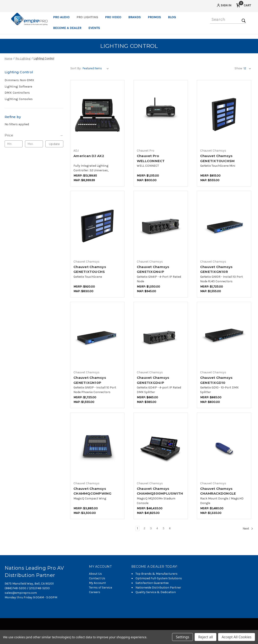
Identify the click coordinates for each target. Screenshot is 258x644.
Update (54, 144)
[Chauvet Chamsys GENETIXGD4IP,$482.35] (161, 336)
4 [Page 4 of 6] (157, 528)
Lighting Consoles (19, 99)
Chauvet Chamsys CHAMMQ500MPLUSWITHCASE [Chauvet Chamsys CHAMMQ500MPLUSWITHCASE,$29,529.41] (160, 494)
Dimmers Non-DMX (19, 80)
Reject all (206, 637)
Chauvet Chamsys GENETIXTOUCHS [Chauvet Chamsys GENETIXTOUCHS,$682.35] (90, 269)
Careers (95, 592)
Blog (172, 17)
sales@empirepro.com (21, 593)
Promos (154, 17)
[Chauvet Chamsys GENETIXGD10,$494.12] (224, 336)
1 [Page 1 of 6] (137, 528)
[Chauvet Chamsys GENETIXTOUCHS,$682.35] (97, 225)
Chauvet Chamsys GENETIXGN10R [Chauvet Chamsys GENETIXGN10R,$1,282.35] (216, 269)
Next (248, 529)
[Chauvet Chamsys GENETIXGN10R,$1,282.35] (224, 225)
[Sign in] (224, 6)
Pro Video (113, 17)
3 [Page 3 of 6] (151, 528)
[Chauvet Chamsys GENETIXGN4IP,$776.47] (161, 225)
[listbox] (97, 68)
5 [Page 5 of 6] (164, 528)
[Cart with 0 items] (244, 6)
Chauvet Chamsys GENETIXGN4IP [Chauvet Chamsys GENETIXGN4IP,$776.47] (153, 269)
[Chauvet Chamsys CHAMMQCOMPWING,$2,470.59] (97, 447)
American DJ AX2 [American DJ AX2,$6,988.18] (89, 156)
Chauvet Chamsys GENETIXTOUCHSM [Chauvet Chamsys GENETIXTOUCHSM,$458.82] (217, 158)
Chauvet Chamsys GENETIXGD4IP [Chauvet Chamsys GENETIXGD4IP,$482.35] (153, 380)
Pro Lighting (87, 17)
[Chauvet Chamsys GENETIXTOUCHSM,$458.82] (224, 115)
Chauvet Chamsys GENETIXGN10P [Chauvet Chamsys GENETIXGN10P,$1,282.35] (90, 380)
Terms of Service (101, 588)
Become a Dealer (67, 28)
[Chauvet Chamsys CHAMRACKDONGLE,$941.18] (224, 447)
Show (238, 68)
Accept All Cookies (237, 637)
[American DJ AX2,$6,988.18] (97, 115)
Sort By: (76, 68)
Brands (134, 17)
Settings (182, 637)
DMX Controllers (17, 93)
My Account (97, 583)
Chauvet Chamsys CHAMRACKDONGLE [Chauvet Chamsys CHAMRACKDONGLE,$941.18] (218, 491)
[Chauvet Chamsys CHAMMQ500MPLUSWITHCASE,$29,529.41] (161, 447)
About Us (95, 574)
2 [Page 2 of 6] (144, 528)
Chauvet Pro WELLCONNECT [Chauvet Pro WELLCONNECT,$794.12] (151, 158)
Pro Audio (61, 17)
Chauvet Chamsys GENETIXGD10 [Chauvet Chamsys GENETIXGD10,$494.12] (216, 380)
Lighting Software (18, 86)
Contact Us (97, 578)
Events (94, 28)
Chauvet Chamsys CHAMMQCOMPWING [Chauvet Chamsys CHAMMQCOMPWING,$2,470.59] (93, 491)
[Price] (34, 135)
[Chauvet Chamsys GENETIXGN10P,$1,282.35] (97, 336)
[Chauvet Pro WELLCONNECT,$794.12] (161, 115)
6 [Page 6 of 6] (170, 528)
